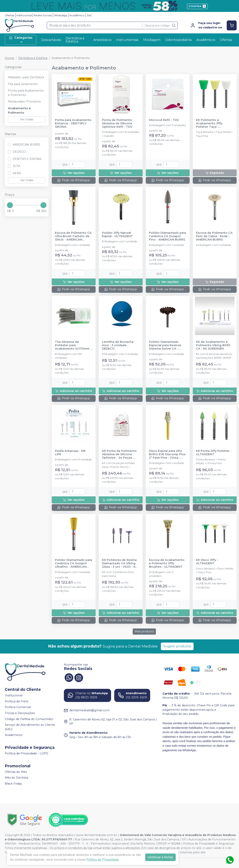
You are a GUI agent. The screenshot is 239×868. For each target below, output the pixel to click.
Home (9, 58)
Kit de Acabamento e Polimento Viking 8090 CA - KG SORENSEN (213, 345)
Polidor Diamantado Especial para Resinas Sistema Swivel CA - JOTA (165, 345)
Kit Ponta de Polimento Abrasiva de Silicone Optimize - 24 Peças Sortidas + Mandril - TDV (120, 454)
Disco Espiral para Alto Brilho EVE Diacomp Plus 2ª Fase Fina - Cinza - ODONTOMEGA (167, 454)
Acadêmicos (206, 40)
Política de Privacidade (103, 860)
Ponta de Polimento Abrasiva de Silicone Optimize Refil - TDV (117, 124)
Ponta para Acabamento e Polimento (26, 93)
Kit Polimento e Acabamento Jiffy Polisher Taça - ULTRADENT (209, 124)
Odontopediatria (178, 40)
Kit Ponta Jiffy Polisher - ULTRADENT (214, 453)
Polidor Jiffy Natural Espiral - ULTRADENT (117, 235)
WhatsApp (61, 15)
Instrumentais (127, 40)
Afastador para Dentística (26, 77)
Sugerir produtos (177, 646)
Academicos (13, 735)
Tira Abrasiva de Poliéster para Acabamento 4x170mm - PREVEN (73, 345)
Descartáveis (51, 40)
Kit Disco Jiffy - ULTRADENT (207, 562)
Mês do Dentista (16, 778)
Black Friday (13, 784)
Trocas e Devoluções (20, 713)
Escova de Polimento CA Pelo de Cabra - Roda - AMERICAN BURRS (214, 236)
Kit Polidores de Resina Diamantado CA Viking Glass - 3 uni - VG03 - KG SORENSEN (120, 564)
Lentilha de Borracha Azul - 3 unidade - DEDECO (118, 345)
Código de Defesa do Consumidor (29, 719)
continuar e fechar (160, 857)
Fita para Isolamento (23, 84)
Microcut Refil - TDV (164, 120)
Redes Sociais (43, 15)
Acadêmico (77, 15)
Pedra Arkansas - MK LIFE (70, 453)
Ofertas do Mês (16, 772)
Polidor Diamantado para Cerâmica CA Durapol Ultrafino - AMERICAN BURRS (73, 564)
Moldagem (152, 40)
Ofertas (10, 15)
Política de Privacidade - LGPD (26, 753)
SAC (89, 15)
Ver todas (27, 119)
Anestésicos (102, 40)
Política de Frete (17, 701)
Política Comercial (18, 707)
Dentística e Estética (75, 40)
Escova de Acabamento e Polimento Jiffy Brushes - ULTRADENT (167, 564)
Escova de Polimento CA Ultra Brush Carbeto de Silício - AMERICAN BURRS (73, 236)
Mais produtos (144, 631)
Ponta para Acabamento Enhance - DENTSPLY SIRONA (73, 124)
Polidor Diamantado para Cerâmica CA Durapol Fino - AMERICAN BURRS (167, 236)
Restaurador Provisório (24, 101)
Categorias (21, 40)
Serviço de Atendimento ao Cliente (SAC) (30, 727)
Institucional (24, 15)
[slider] (10, 205)
